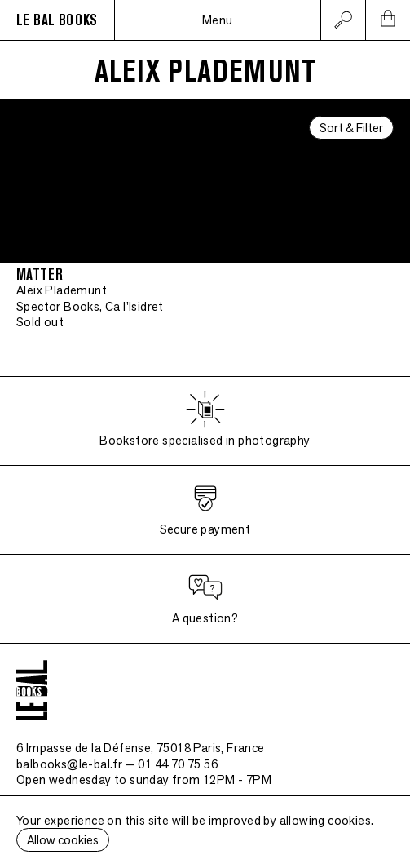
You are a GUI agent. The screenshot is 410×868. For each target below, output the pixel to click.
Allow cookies (63, 840)
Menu (218, 20)
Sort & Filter (351, 128)
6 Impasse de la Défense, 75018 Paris (141, 748)
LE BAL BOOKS (57, 20)
